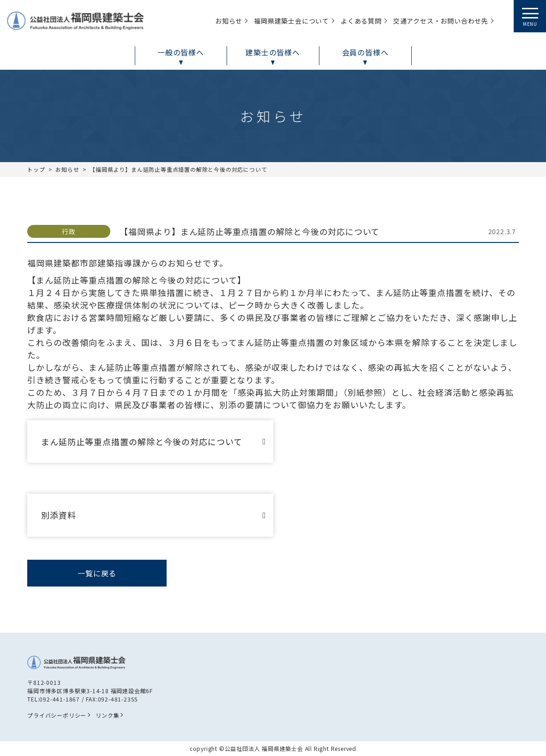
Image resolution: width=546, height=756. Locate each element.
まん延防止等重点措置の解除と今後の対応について (142, 442)
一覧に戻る (97, 573)
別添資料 (59, 515)
